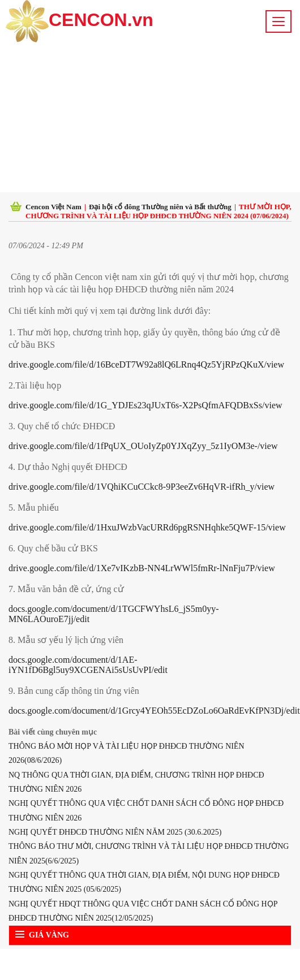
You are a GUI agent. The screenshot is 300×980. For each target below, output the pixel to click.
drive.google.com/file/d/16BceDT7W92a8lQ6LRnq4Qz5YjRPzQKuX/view (146, 364)
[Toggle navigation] (278, 21)
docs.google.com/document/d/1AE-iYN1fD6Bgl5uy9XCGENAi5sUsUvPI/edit (88, 665)
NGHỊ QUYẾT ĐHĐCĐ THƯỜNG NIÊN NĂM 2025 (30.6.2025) (115, 832)
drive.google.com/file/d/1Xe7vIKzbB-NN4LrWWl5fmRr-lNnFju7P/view (142, 568)
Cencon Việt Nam (53, 207)
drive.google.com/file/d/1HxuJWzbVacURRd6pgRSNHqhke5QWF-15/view (147, 527)
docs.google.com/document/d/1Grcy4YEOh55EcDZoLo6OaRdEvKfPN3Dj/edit (154, 711)
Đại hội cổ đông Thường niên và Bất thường (160, 207)
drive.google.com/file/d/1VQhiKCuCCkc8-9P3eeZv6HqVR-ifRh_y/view (142, 487)
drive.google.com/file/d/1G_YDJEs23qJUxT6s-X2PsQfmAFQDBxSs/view (145, 405)
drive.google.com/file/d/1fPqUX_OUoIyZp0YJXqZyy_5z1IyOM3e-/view (143, 446)
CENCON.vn (80, 21)
